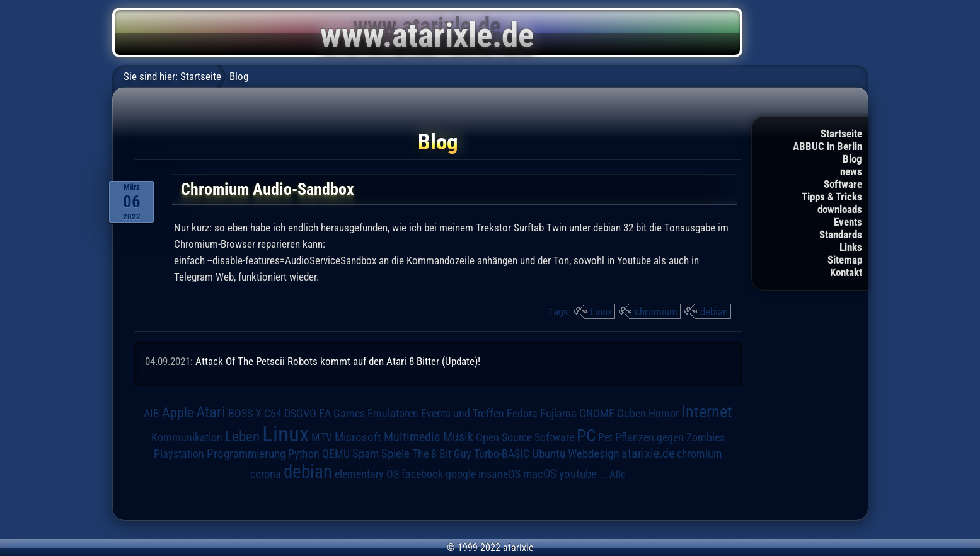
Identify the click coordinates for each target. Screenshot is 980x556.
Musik (458, 437)
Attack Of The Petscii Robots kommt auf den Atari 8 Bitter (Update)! (338, 361)
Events (848, 222)
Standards (841, 235)
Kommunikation (187, 437)
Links (851, 247)
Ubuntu (549, 454)
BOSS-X (245, 414)
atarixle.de (648, 454)
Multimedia (412, 437)
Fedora (522, 413)
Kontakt (846, 272)
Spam (366, 454)
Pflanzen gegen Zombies (670, 437)
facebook (422, 474)
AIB (152, 414)
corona (266, 474)
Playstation (179, 454)
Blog (852, 159)
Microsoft (358, 437)
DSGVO (300, 414)
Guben (631, 414)
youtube (578, 474)
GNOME (597, 413)
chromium (656, 311)
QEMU (336, 454)
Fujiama (558, 413)
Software (843, 184)
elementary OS (367, 474)
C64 (273, 414)
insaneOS (499, 474)
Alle (618, 474)
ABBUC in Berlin (827, 146)
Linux (601, 311)
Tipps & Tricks (832, 197)
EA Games (342, 414)
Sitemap (845, 260)
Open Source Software (525, 437)
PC (586, 436)
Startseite (841, 134)
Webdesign (593, 454)
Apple (178, 412)
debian (714, 311)
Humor (664, 414)
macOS (540, 474)
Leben (242, 437)
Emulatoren (393, 413)
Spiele (395, 454)
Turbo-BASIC (502, 454)
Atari (211, 412)
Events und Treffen (463, 414)
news (851, 171)
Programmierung (246, 454)
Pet (605, 437)
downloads (840, 209)
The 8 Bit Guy (442, 454)
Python (304, 454)
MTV (322, 437)
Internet (707, 412)
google (461, 474)
